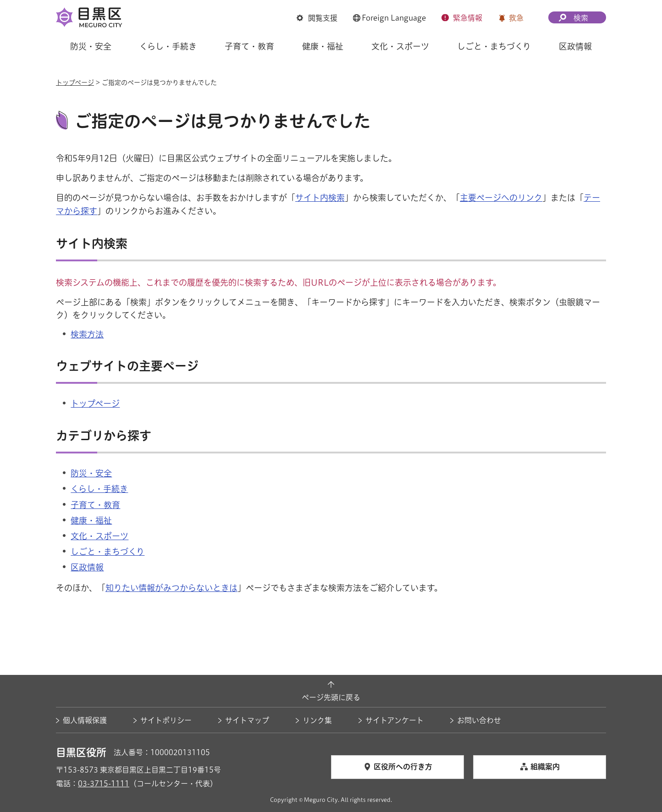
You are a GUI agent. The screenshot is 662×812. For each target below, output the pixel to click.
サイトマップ (247, 720)
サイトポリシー (166, 720)
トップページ (75, 83)
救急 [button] (516, 18)
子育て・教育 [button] (249, 46)
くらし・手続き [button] (168, 46)
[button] (317, 19)
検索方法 (87, 334)
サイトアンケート (394, 720)
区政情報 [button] (575, 46)
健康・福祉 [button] (323, 46)
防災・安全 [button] (91, 46)
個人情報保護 (85, 720)
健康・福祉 (91, 520)
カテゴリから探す (104, 436)
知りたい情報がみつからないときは (171, 588)
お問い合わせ (479, 720)
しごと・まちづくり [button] (494, 46)
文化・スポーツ (99, 536)
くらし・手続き (99, 489)
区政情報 (87, 567)
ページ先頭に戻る (331, 697)
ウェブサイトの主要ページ (127, 366)
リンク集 (317, 720)
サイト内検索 (320, 198)
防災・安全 (91, 473)
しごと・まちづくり (108, 552)
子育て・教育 (95, 505)
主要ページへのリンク (501, 198)
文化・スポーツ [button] (400, 46)
